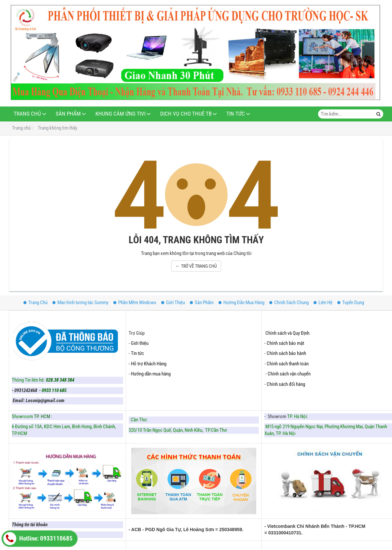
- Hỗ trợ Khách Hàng (147, 364)
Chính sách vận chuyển (289, 374)
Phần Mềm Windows (135, 303)
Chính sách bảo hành (286, 353)
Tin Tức (236, 114)
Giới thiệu (140, 343)
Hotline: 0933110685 (38, 539)
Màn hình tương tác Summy (80, 303)
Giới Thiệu (173, 303)
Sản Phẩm (68, 114)
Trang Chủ (27, 114)
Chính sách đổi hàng (286, 384)
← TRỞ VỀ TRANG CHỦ (196, 266)
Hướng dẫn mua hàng (151, 374)
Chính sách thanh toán (288, 364)
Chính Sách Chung (289, 303)
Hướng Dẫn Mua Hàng (241, 303)
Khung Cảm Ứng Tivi (120, 114)
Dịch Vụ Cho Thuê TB (186, 114)
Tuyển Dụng (351, 303)
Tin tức (137, 353)
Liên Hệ (323, 303)
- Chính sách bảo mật (285, 343)
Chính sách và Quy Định (287, 333)
